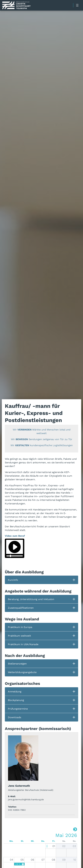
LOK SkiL (18, 864)
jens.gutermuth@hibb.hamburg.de (26, 800)
